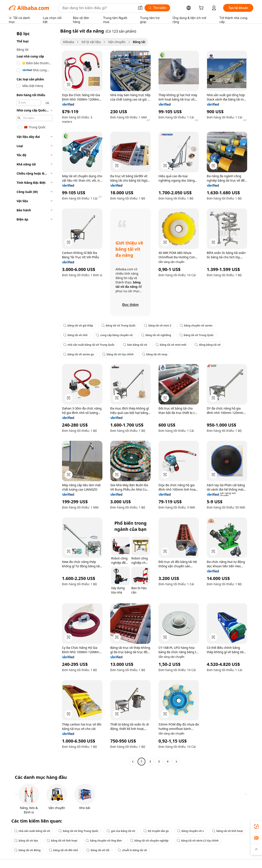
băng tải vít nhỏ (75, 335)
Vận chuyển (117, 42)
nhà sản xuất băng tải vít (32, 831)
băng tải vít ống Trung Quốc (78, 831)
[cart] (202, 8)
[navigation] (33, 397)
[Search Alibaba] (98, 8)
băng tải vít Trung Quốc (118, 325)
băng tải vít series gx (78, 354)
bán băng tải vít (135, 345)
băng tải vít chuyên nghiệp (149, 841)
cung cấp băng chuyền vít (114, 335)
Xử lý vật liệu (91, 42)
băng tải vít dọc (26, 841)
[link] (256, 826)
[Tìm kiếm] (157, 8)
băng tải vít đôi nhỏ (63, 850)
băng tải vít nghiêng (156, 335)
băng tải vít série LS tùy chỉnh (198, 841)
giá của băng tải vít (121, 831)
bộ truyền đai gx (156, 831)
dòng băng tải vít (208, 345)
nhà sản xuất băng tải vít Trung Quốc (89, 345)
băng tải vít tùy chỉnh (118, 354)
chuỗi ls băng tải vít (132, 850)
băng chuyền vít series (196, 325)
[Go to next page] (176, 762)
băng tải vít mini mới (171, 345)
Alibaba (68, 42)
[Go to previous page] (133, 762)
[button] (140, 8)
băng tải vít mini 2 (158, 325)
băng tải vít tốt (98, 850)
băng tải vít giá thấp (78, 325)
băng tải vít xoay (155, 354)
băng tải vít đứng (27, 850)
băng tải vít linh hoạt (227, 831)
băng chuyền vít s (190, 831)
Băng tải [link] (139, 42)
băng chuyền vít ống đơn (104, 841)
